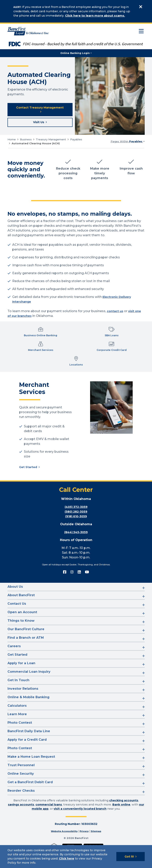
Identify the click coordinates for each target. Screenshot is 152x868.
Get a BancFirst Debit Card (30, 800)
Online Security (21, 791)
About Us (15, 604)
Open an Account (22, 630)
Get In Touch (18, 698)
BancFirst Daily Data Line (29, 749)
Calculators (17, 723)
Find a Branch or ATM (26, 655)
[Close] (141, 7)
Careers (14, 664)
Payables (76, 142)
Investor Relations (23, 706)
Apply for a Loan (21, 681)
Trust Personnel (21, 783)
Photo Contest (20, 740)
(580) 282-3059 (76, 529)
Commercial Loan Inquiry (29, 689)
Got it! (129, 857)
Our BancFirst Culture (26, 647)
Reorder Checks (21, 808)
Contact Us (17, 621)
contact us (116, 313)
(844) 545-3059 (76, 550)
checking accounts (124, 818)
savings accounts (21, 822)
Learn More (17, 732)
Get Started (29, 485)
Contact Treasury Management (40, 110)
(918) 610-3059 (76, 534)
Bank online (121, 822)
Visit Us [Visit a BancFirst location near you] (39, 124)
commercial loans (49, 822)
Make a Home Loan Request (31, 774)
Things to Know (21, 638)
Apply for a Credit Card (27, 757)
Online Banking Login (75, 53)
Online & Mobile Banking (28, 715)
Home (12, 142)
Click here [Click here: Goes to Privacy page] (67, 859)
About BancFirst (21, 613)
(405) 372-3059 (76, 525)
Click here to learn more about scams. (95, 16)
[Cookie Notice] (76, 857)
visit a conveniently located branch (80, 826)
